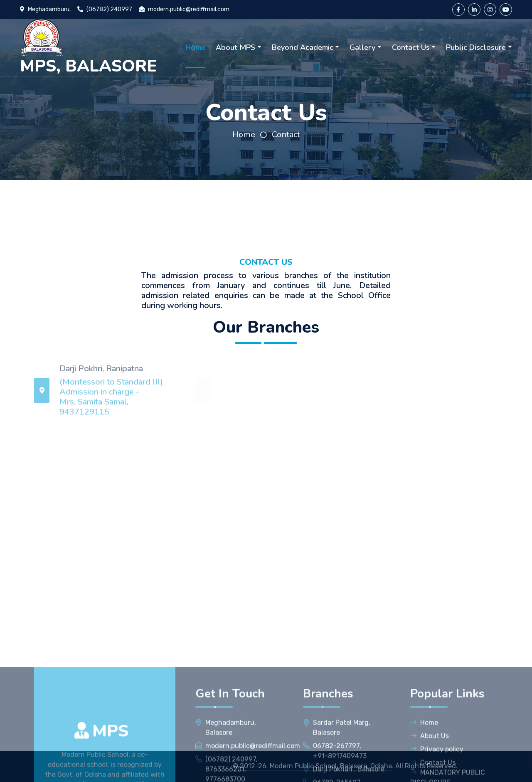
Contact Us (411, 47)
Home (195, 47)
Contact (286, 134)
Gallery (362, 47)
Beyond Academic (303, 47)
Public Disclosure (476, 47)
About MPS (235, 47)
